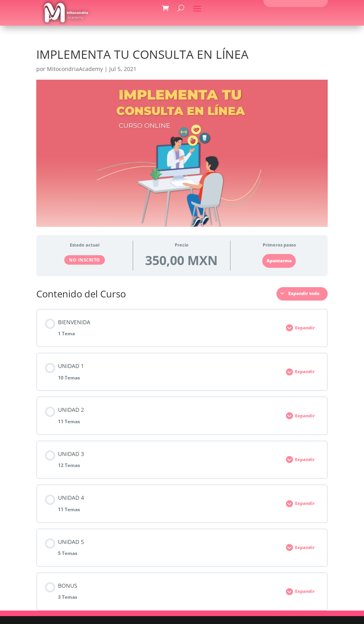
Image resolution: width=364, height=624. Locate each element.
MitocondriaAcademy (75, 69)
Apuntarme (279, 261)
